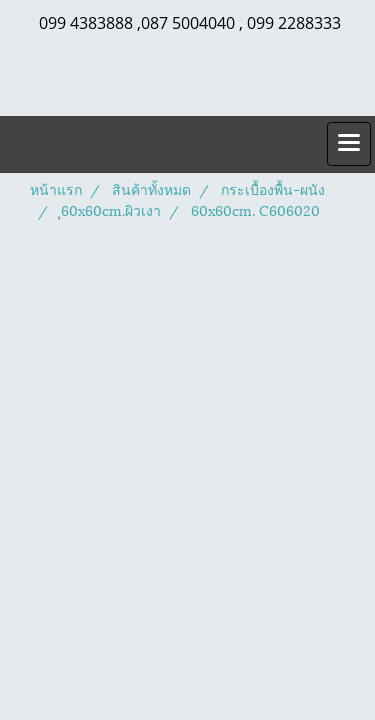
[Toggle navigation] (349, 144)
